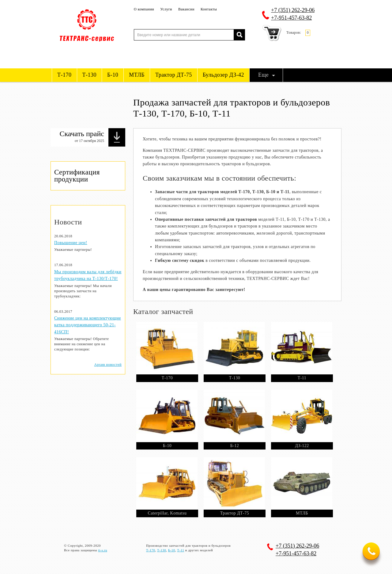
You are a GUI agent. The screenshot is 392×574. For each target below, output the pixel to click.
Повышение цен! (71, 243)
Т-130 (90, 75)
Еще (263, 75)
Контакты (209, 9)
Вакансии (186, 9)
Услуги (166, 9)
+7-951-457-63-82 (291, 18)
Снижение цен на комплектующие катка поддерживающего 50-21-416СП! (88, 325)
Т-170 (64, 75)
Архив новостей (108, 365)
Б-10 (113, 75)
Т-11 (181, 550)
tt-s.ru (102, 550)
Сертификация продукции (77, 176)
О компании (144, 9)
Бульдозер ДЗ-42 (223, 75)
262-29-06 (293, 10)
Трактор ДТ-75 (174, 75)
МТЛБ (137, 75)
